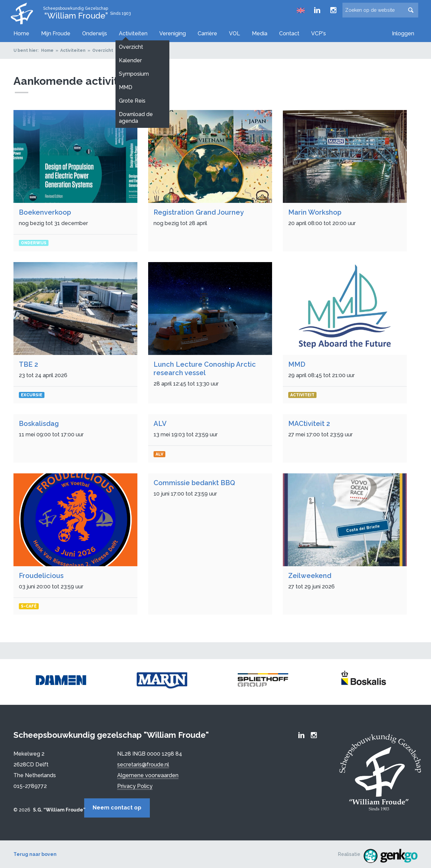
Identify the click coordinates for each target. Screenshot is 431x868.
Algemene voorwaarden (148, 774)
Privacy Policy (135, 784)
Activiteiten (133, 33)
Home (21, 33)
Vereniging (173, 33)
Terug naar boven (35, 851)
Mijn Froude (56, 33)
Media (260, 33)
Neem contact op (147, 806)
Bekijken (75, 179)
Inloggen (403, 33)
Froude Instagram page (333, 10)
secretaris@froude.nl (143, 763)
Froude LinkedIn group (317, 10)
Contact (289, 33)
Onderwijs (95, 33)
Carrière (207, 33)
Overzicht (103, 49)
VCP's (319, 33)
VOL (235, 33)
